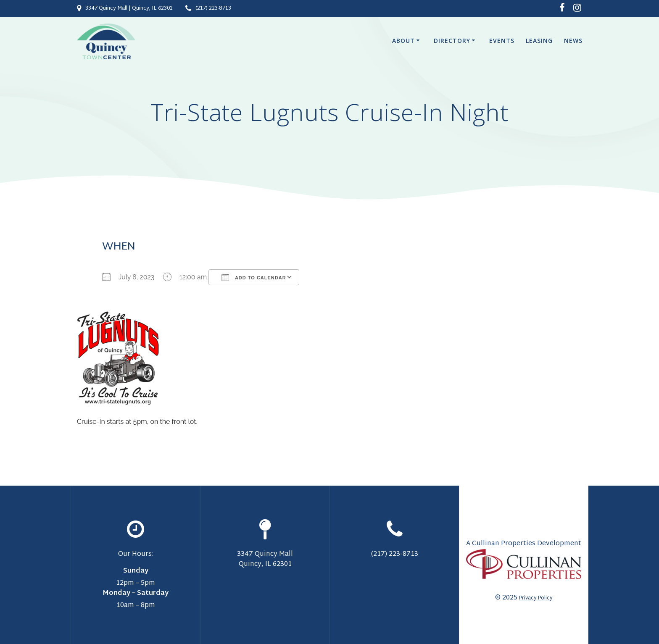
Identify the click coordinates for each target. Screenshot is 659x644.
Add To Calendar (254, 277)
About (403, 41)
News (573, 41)
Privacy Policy (536, 598)
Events (502, 41)
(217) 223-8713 (213, 8)
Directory (452, 41)
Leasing (539, 41)
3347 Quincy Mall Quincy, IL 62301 (265, 559)
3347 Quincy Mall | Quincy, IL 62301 (129, 8)
